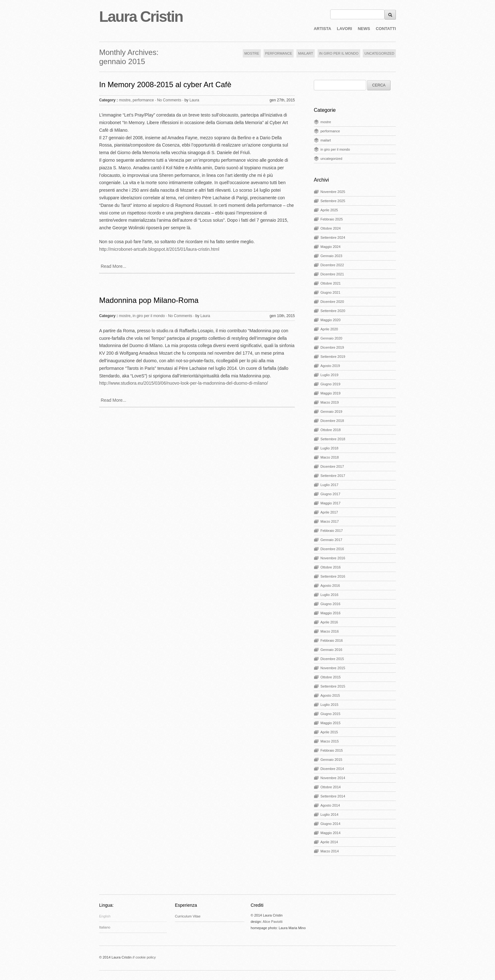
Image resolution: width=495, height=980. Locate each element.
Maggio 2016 (331, 613)
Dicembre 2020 (332, 302)
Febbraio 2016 (332, 640)
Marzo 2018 (330, 457)
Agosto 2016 (330, 586)
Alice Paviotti (273, 922)
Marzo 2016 (330, 631)
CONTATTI (386, 29)
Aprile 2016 (329, 622)
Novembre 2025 (333, 192)
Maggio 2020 (331, 320)
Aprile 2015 (329, 732)
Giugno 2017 (330, 494)
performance (143, 100)
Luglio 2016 (329, 595)
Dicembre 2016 (332, 549)
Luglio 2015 (329, 705)
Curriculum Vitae (188, 916)
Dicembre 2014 (332, 769)
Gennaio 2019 (331, 412)
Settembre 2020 (333, 311)
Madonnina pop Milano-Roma (149, 300)
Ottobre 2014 (331, 787)
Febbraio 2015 (332, 750)
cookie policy (146, 957)
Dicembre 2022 (332, 265)
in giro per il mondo (149, 316)
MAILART (305, 53)
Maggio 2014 (331, 833)
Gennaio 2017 (331, 540)
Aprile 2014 (329, 842)
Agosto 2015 (330, 695)
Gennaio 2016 (331, 650)
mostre (125, 100)
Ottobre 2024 (331, 228)
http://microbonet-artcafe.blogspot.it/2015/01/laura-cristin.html (159, 249)
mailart (326, 140)
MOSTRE (252, 53)
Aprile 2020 (329, 329)
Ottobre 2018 (331, 430)
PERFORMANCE (279, 53)
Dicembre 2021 (332, 274)
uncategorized (331, 159)
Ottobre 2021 (331, 283)
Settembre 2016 (333, 576)
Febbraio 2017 (332, 531)
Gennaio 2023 (331, 256)
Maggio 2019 (331, 393)
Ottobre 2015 (331, 677)
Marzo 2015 (330, 741)
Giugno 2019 (330, 384)
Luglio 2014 (329, 815)
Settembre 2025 (333, 201)
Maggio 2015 (331, 723)
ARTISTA (322, 29)
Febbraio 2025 (332, 219)
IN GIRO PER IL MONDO (339, 53)
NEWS (364, 29)
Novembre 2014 (333, 778)
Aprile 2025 (329, 210)
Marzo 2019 (330, 402)
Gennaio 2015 (331, 760)
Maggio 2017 (331, 503)
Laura (194, 100)
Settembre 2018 (333, 439)
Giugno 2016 (330, 604)
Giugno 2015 (330, 714)
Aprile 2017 (329, 512)
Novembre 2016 (333, 558)
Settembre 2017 (333, 476)
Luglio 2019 (329, 375)
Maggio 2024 (331, 247)
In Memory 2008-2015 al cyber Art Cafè (165, 84)
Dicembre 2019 (332, 347)
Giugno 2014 (330, 824)
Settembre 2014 (333, 796)
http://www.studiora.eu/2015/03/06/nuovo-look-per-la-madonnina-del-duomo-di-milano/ (184, 383)
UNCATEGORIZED (379, 53)
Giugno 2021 (330, 292)
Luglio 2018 (329, 448)
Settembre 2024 (333, 237)
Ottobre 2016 (331, 567)
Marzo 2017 (330, 521)
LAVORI (344, 29)
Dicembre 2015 (332, 659)
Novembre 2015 (333, 668)
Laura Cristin (141, 17)
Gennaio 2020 (331, 338)
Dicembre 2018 (332, 421)
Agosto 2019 (330, 366)
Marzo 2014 (330, 851)
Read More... (113, 266)
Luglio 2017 (329, 485)
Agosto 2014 (330, 805)
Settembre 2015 (333, 686)
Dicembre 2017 (332, 466)
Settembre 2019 (333, 357)
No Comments (169, 100)
